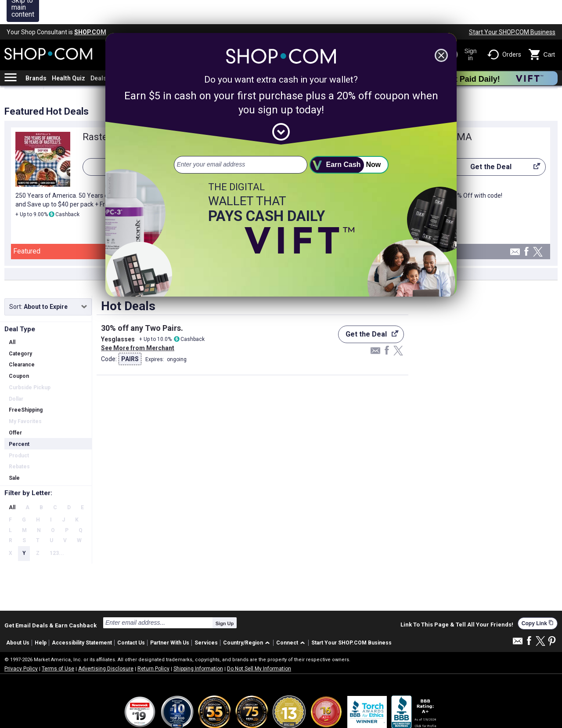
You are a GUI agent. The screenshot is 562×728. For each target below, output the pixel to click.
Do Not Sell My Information (259, 645)
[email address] (241, 141)
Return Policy (153, 645)
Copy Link (538, 599)
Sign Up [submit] (225, 599)
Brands (36, 54)
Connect (287, 619)
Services (206, 619)
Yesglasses (118, 315)
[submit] (349, 141)
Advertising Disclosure (106, 645)
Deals (99, 54)
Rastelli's (102, 113)
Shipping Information (198, 645)
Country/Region (243, 619)
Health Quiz (68, 54)
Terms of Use (58, 645)
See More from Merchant (138, 324)
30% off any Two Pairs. (142, 304)
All (12, 483)
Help (41, 619)
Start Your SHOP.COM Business (512, 8)
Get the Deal (493, 145)
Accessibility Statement (82, 619)
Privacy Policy (21, 645)
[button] (248, 619)
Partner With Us (170, 619)
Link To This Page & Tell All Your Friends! (457, 601)
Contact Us (131, 619)
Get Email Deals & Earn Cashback (50, 601)
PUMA (458, 113)
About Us (18, 619)
